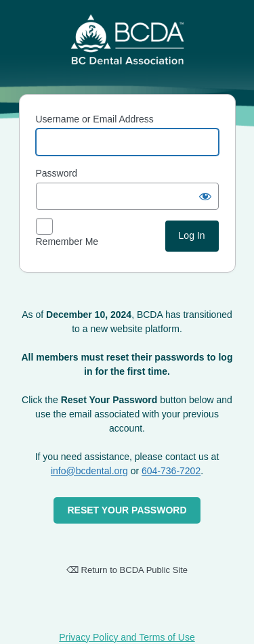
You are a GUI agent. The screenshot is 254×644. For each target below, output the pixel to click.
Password (57, 173)
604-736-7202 (171, 471)
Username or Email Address (95, 119)
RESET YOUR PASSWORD (127, 510)
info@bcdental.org (89, 471)
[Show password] (205, 196)
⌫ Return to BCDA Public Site (127, 570)
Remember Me (67, 241)
